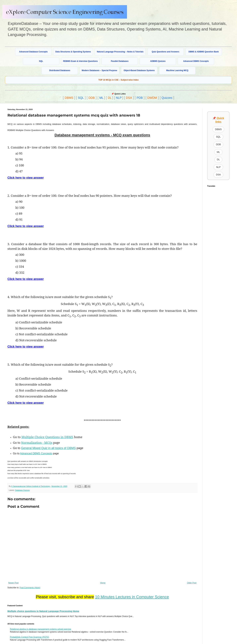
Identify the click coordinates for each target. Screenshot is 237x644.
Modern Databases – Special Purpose (99, 70)
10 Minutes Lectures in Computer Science (132, 597)
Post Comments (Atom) (30, 588)
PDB (140, 98)
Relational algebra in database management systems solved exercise (41, 629)
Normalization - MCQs (37, 443)
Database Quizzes (22, 490)
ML (102, 98)
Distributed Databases (60, 70)
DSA (129, 98)
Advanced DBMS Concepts (196, 61)
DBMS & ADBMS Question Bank (204, 52)
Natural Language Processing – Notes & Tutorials (120, 52)
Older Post (192, 583)
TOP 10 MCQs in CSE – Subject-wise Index (118, 80)
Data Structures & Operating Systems (73, 52)
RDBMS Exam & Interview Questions (80, 61)
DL (110, 98)
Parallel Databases (120, 61)
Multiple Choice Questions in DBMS (47, 437)
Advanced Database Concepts (33, 52)
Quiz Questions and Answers (166, 52)
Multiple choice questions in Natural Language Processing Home (43, 611)
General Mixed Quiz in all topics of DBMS (48, 448)
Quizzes (167, 98)
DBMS (69, 98)
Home (103, 583)
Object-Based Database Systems (139, 70)
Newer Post (13, 583)
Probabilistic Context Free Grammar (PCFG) (30, 637)
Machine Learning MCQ (177, 70)
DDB (92, 98)
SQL (41, 61)
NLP (119, 98)
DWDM (152, 98)
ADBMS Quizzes (158, 61)
